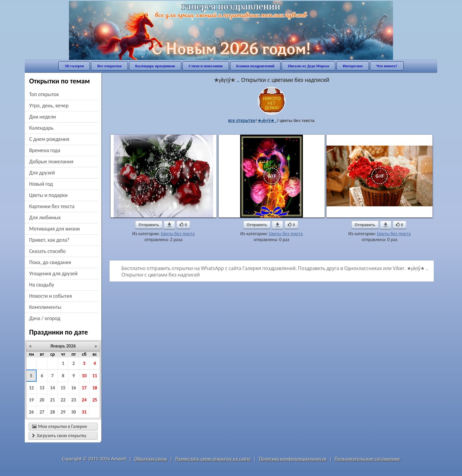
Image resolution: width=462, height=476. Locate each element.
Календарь (41, 128)
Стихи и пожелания (206, 66)
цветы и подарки (48, 195)
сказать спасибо (47, 251)
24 (84, 400)
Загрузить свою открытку (59, 435)
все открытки (242, 120)
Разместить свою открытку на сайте (213, 459)
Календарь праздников (155, 66)
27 (42, 412)
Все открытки (109, 66)
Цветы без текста (178, 234)
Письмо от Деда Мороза (308, 66)
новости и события (51, 296)
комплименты (45, 307)
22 (63, 400)
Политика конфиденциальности (293, 459)
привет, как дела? (49, 240)
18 (95, 388)
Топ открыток (44, 94)
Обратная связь (151, 459)
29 (63, 412)
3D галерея (74, 66)
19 (31, 400)
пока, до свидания (50, 262)
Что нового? (387, 66)
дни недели (43, 117)
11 (95, 376)
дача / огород (45, 318)
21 (52, 400)
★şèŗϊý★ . (267, 120)
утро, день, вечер (49, 106)
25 (95, 400)
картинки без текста (52, 206)
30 (74, 412)
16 (74, 388)
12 (31, 388)
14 (52, 388)
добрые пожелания (51, 162)
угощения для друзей (53, 274)
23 (74, 400)
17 (84, 388)
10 (84, 376)
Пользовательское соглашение (367, 459)
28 (52, 412)
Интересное (353, 66)
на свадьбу (42, 285)
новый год (41, 184)
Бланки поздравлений (255, 66)
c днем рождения (49, 139)
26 (31, 412)
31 (84, 412)
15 (63, 388)
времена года (45, 150)
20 (42, 400)
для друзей (42, 173)
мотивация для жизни (55, 229)
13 (42, 388)
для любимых (45, 218)
